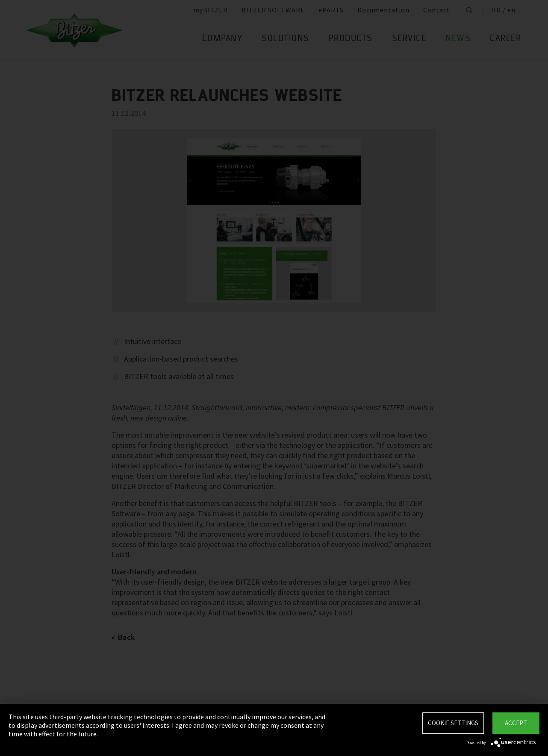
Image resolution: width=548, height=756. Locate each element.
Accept (516, 723)
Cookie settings (453, 723)
